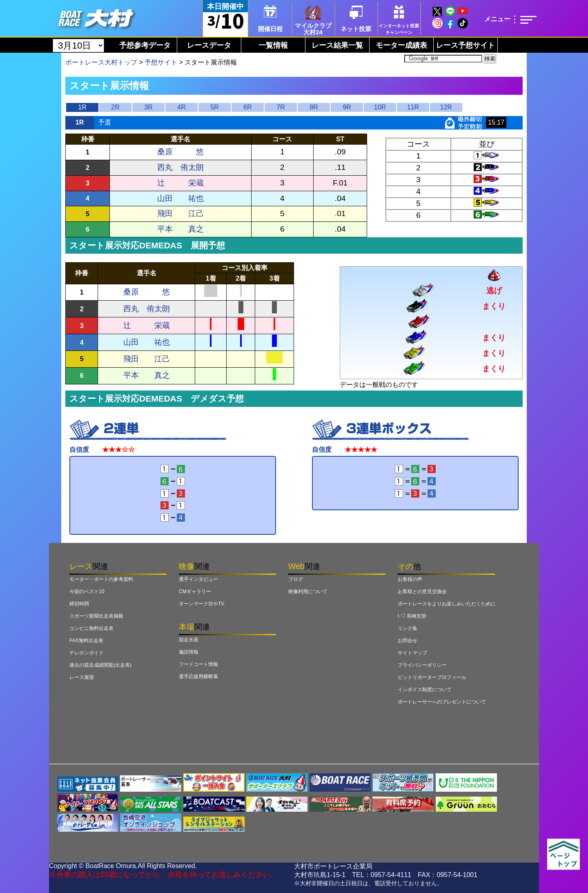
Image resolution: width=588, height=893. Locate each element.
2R (115, 107)
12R (446, 107)
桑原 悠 (180, 152)
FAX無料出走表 (86, 641)
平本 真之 (180, 229)
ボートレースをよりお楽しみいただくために (447, 604)
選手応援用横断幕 (198, 676)
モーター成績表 (401, 45)
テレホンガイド (87, 653)
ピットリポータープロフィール (432, 677)
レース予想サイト (465, 45)
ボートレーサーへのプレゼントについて (442, 702)
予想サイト (161, 62)
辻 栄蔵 (180, 183)
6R (247, 107)
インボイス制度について (425, 690)
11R (413, 107)
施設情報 (189, 652)
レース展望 (82, 677)
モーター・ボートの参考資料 (101, 579)
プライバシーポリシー (422, 665)
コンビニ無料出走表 (91, 628)
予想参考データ (145, 45)
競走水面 (189, 640)
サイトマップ (412, 653)
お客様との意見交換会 (422, 592)
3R (148, 107)
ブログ (296, 579)
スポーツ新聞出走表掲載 (96, 616)
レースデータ (209, 45)
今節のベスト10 (87, 592)
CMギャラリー (195, 592)
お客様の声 (410, 579)
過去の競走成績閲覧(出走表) (100, 665)
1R (82, 107)
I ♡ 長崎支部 (412, 616)
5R (214, 107)
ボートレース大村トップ (101, 62)
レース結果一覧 (337, 45)
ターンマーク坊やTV (202, 604)
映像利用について (308, 592)
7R (281, 107)
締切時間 (79, 604)
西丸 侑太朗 (180, 167)
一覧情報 (273, 45)
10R (380, 107)
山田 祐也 (180, 198)
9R (347, 107)
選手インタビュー (198, 579)
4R (181, 107)
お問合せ (408, 641)
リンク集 (408, 628)
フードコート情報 (198, 664)
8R (314, 107)
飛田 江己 (180, 213)
